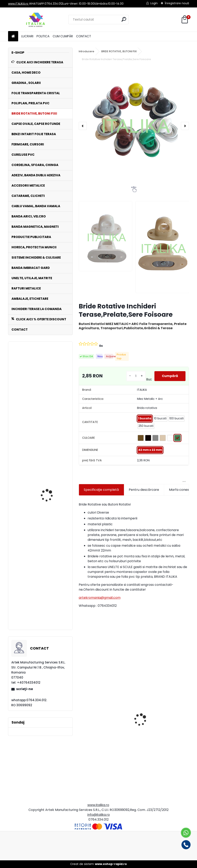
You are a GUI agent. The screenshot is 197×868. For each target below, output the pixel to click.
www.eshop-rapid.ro (111, 864)
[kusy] (136, 376)
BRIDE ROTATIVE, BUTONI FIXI (119, 51)
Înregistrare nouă (177, 3)
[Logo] (36, 20)
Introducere (86, 51)
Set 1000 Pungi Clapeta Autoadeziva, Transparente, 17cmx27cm (104, 757)
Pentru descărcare (144, 490)
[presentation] (83, 126)
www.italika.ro (98, 805)
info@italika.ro (99, 815)
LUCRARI (27, 36)
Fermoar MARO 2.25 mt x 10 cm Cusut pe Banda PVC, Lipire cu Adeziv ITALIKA (162, 756)
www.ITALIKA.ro (19, 4)
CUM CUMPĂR (63, 36)
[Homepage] (13, 36)
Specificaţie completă (101, 490)
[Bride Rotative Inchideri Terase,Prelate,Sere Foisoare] (134, 124)
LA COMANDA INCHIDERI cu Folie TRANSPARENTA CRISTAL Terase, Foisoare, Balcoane (51, 529)
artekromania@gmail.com (100, 598)
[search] (124, 19)
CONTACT (84, 36)
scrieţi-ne (25, 689)
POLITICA (43, 36)
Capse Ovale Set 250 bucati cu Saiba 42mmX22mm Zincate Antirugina (50, 606)
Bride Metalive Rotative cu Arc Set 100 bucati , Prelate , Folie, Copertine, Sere (37, 420)
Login (154, 3)
